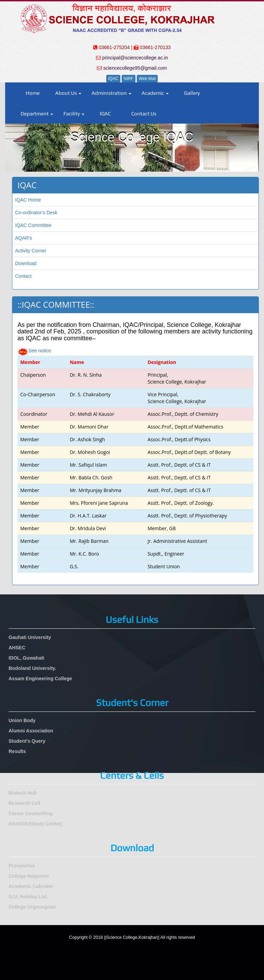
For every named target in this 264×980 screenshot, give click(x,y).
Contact (23, 276)
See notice (40, 351)
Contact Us (144, 113)
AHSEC (17, 648)
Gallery (192, 93)
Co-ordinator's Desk (36, 213)
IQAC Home (28, 200)
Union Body (22, 720)
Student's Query (27, 741)
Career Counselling (31, 813)
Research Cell (25, 803)
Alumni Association (31, 731)
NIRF (129, 79)
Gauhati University (30, 637)
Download (26, 263)
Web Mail (147, 79)
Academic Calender (31, 886)
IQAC (113, 79)
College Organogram (32, 907)
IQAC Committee (33, 225)
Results (17, 751)
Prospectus (22, 866)
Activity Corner (31, 251)
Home (33, 93)
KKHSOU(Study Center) (35, 824)
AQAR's (23, 238)
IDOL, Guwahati (26, 658)
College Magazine (29, 876)
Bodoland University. (32, 668)
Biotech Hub (23, 793)
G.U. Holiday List (28, 897)
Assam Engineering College (40, 679)
